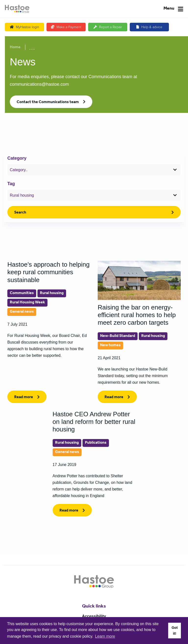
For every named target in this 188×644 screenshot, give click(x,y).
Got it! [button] (175, 631)
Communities (22, 293)
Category (17, 158)
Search (20, 213)
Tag (11, 184)
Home (15, 48)
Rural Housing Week (27, 303)
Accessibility (94, 616)
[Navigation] (173, 9)
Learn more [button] (105, 636)
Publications (96, 443)
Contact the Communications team (48, 102)
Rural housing (52, 293)
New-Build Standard (118, 336)
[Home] (17, 9)
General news (22, 312)
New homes (110, 346)
